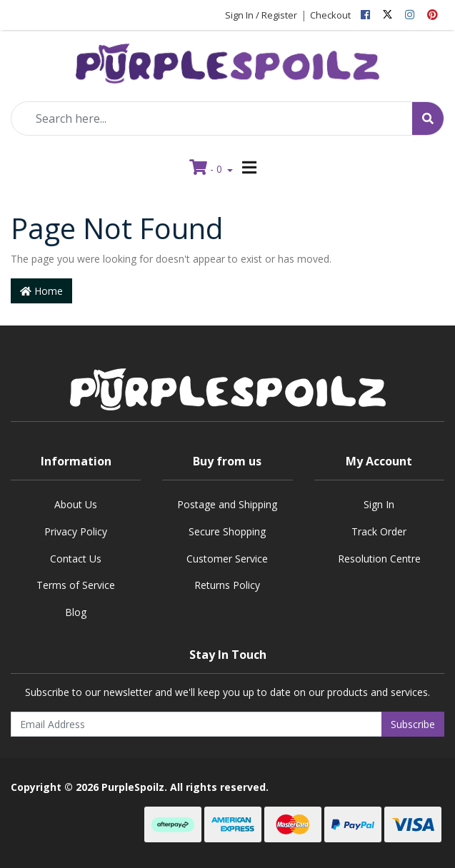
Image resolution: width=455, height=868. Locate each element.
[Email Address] (196, 724)
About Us (76, 504)
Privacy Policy (76, 531)
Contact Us (76, 559)
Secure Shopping (227, 531)
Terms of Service (76, 585)
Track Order (379, 531)
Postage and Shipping (227, 504)
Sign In (379, 504)
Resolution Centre (379, 559)
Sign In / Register (261, 15)
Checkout (330, 15)
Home (41, 291)
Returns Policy (227, 585)
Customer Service (227, 559)
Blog (76, 612)
